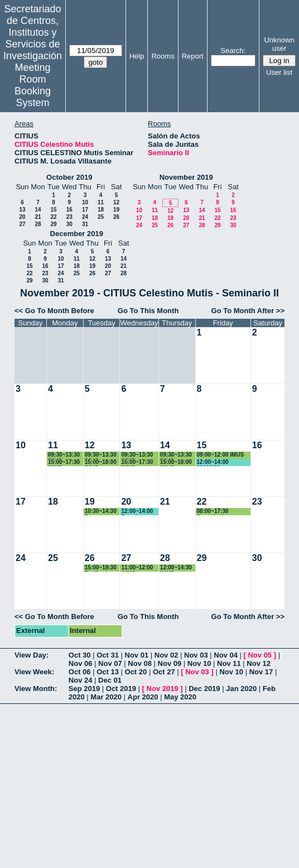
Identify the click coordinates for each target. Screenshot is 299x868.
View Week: (34, 672)
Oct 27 (164, 672)
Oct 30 (80, 655)
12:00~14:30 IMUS (176, 568)
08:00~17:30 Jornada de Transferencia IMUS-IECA (224, 512)
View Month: (36, 689)
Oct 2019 (121, 689)
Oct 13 (108, 672)
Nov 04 (226, 655)
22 (53, 217)
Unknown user (279, 44)
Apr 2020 (143, 697)
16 (69, 210)
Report (193, 56)
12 (116, 202)
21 (38, 217)
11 (101, 202)
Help (137, 56)
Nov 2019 (163, 689)
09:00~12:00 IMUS (221, 455)
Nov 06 (81, 663)
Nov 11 (229, 663)
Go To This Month (148, 311)
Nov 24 (81, 680)
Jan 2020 (241, 689)
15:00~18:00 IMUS (101, 462)
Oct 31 (108, 655)
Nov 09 (170, 663)
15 (53, 210)
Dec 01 (110, 680)
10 (85, 202)
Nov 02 (167, 655)
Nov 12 (259, 663)
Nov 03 (196, 655)
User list (279, 72)
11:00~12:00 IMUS (137, 568)
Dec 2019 (204, 689)
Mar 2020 (106, 697)
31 (85, 224)
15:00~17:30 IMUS (64, 462)
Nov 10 (199, 663)
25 (101, 217)
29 (53, 224)
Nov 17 (261, 672)
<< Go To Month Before (54, 311)
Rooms (163, 56)
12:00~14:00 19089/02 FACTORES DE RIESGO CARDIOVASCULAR (223, 462)
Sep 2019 (84, 689)
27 (22, 224)
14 (38, 210)
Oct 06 (80, 672)
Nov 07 (110, 663)
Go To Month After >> (248, 311)
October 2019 (69, 177)
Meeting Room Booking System (33, 85)
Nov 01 (137, 655)
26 (116, 217)
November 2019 (186, 177)
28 (38, 224)
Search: (233, 51)
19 (116, 210)
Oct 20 (136, 672)
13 (22, 210)
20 (22, 217)
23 (69, 217)
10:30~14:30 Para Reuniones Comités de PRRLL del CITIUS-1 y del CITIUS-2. (102, 512)
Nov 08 (140, 663)
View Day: (32, 655)
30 (69, 224)
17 (85, 210)
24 (85, 217)
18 (101, 210)
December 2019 (77, 234)
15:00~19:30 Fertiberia (101, 568)
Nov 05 (260, 655)
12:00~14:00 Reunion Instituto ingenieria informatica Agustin (137, 512)
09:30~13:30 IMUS (64, 455)
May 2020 (180, 697)
